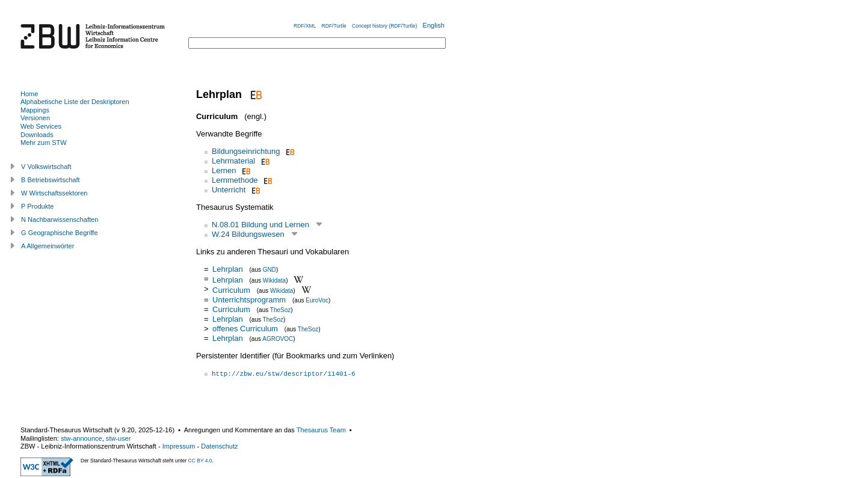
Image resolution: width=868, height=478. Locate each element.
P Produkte (37, 206)
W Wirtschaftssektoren (54, 193)
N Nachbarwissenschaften (60, 219)
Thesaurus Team (321, 430)
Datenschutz (219, 446)
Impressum (179, 446)
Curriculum (231, 290)
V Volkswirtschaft (46, 167)
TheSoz (280, 310)
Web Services (41, 126)
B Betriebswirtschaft (51, 180)
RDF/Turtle (334, 26)
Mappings (35, 110)
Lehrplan (228, 269)
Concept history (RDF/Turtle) (384, 26)
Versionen (35, 118)
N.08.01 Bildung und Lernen (260, 225)
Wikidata (274, 280)
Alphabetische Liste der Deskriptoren (75, 102)
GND (269, 270)
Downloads (37, 135)
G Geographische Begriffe (60, 233)
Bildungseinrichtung (246, 151)
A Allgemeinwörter (48, 246)
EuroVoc (317, 300)
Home (29, 94)
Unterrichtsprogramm (249, 300)
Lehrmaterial (233, 161)
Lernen (224, 170)
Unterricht (229, 190)
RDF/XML (305, 26)
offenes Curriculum (245, 329)
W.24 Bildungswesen (248, 234)
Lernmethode (235, 180)
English (434, 25)
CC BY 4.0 (200, 461)
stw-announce (82, 438)
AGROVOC (278, 339)
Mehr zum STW (44, 142)
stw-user (119, 438)
